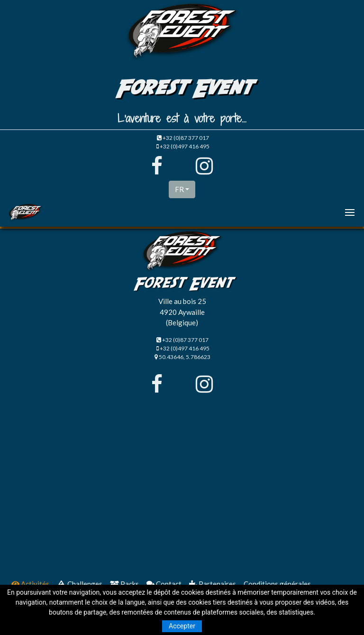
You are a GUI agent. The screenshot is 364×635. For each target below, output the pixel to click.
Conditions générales (277, 584)
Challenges (80, 584)
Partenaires (213, 584)
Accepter (182, 626)
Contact (164, 584)
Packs (124, 584)
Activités (30, 584)
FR (179, 189)
